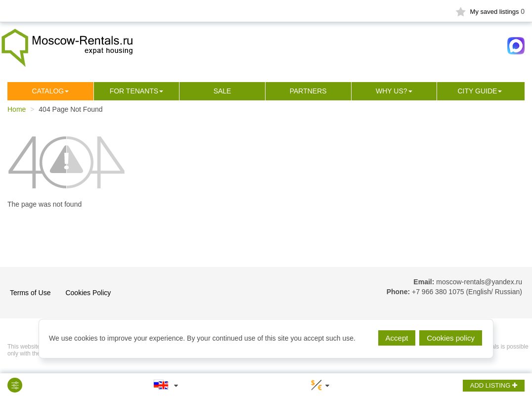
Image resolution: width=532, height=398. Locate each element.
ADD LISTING (494, 385)
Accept (397, 338)
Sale (222, 91)
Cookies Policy (88, 293)
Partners (308, 91)
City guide (478, 91)
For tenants (134, 91)
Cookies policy (451, 338)
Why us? (392, 91)
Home (17, 109)
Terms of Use (30, 293)
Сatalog (48, 91)
